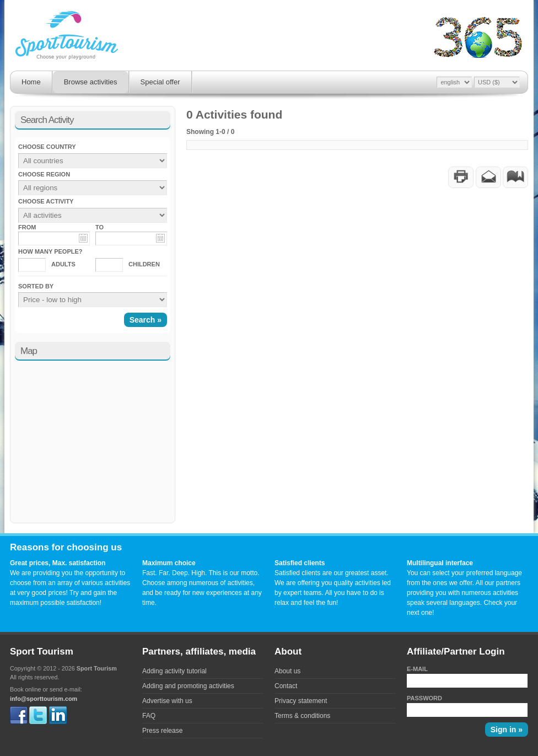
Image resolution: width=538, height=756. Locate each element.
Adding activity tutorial (174, 671)
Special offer (160, 82)
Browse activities (91, 82)
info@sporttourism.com (44, 699)
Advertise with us (167, 701)
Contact (286, 686)
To (99, 227)
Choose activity (46, 201)
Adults (63, 264)
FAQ (149, 716)
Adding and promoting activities (188, 686)
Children (144, 264)
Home (31, 82)
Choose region (44, 174)
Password (424, 698)
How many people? (50, 251)
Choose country (47, 147)
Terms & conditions (302, 716)
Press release (162, 731)
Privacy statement (301, 701)
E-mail (417, 669)
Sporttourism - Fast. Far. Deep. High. (67, 37)
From (27, 227)
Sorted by (36, 286)
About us (287, 671)
